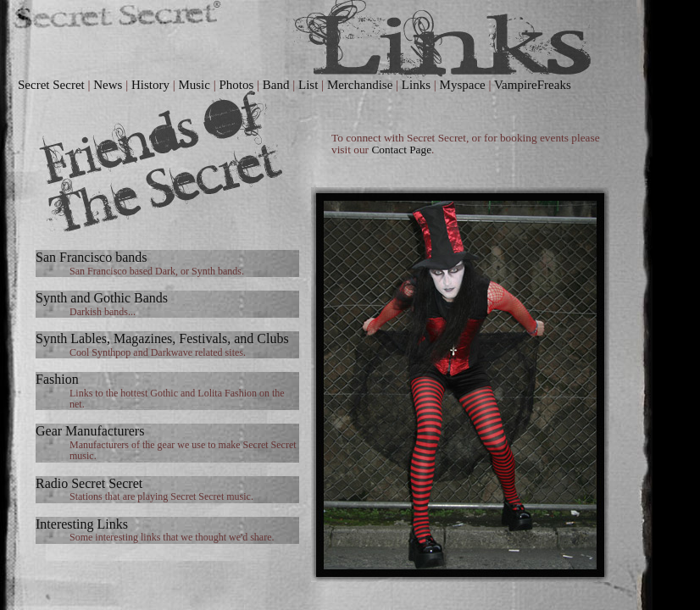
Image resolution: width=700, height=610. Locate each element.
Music (194, 85)
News (108, 85)
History (150, 85)
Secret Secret (51, 85)
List (308, 85)
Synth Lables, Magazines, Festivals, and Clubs (162, 338)
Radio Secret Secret (89, 483)
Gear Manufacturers (90, 431)
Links (416, 85)
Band (276, 85)
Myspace (463, 85)
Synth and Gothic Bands (102, 298)
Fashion (57, 379)
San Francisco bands (92, 257)
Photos (236, 85)
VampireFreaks (533, 85)
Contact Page (401, 150)
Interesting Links (82, 524)
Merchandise (360, 85)
